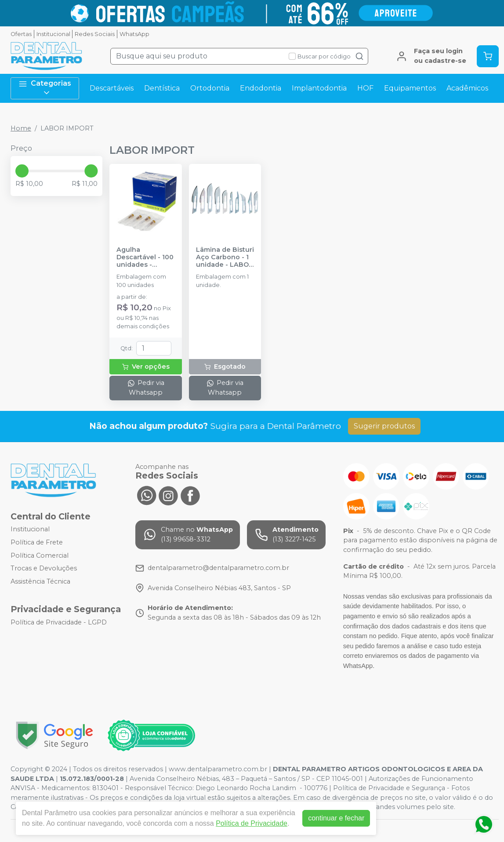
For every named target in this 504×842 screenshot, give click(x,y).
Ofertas (21, 34)
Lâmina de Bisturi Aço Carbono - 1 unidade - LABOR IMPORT (225, 258)
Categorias (45, 88)
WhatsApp (134, 34)
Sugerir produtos (384, 426)
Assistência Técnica (40, 581)
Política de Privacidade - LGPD (59, 622)
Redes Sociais (95, 34)
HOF (365, 88)
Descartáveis (112, 88)
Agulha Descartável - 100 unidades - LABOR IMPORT (145, 258)
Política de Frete (37, 542)
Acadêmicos (467, 88)
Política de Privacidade (252, 823)
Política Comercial (40, 555)
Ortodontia (210, 88)
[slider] (22, 171)
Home (21, 128)
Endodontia (261, 88)
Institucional (53, 34)
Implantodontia (319, 88)
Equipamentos (410, 88)
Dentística (162, 88)
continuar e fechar (336, 818)
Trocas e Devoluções (44, 568)
